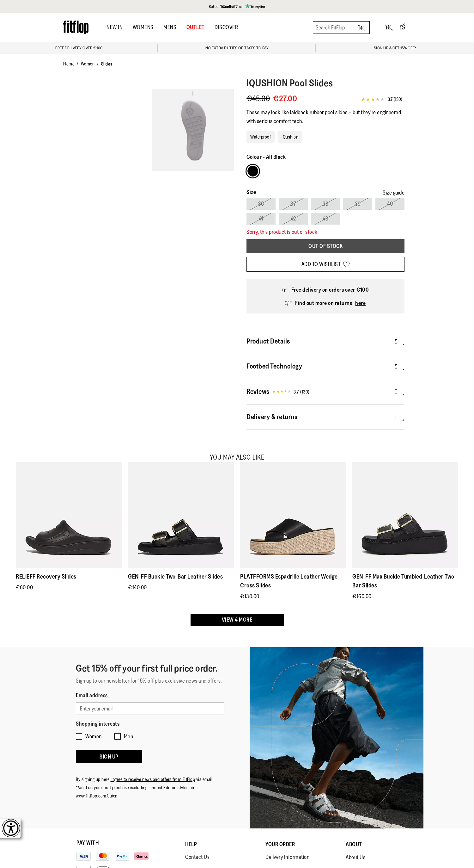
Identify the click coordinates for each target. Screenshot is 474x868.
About (354, 844)
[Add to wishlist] (325, 264)
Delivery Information (287, 857)
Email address (92, 695)
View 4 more (237, 620)
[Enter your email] (150, 709)
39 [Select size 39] (358, 204)
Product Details (325, 341)
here (360, 303)
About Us (355, 857)
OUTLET (196, 27)
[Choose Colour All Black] (253, 171)
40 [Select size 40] (390, 204)
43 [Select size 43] (325, 219)
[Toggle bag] (405, 27)
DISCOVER (226, 27)
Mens (170, 27)
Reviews (325, 392)
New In (115, 27)
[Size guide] (394, 193)
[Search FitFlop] (341, 28)
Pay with (88, 843)
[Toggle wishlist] (390, 27)
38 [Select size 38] (326, 204)
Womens (143, 27)
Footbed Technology (325, 366)
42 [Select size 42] (293, 219)
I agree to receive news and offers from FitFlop (153, 779)
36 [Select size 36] (261, 204)
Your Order (280, 844)
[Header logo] (76, 27)
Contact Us (197, 857)
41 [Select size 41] (261, 219)
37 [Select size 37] (293, 204)
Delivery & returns (325, 417)
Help (191, 844)
